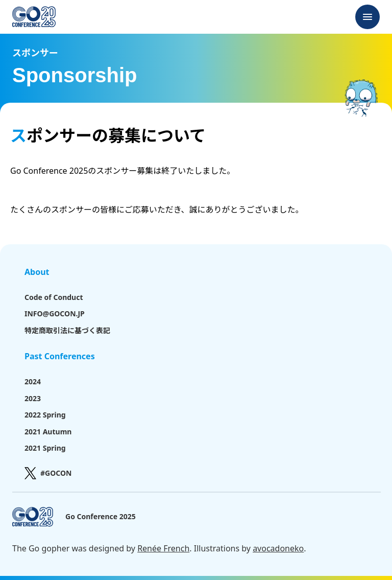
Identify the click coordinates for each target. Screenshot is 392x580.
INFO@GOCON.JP (55, 314)
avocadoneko (278, 548)
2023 (33, 398)
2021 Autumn (48, 432)
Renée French (163, 548)
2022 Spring (45, 415)
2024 (33, 381)
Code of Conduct (54, 297)
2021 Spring (45, 448)
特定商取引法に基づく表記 (67, 330)
